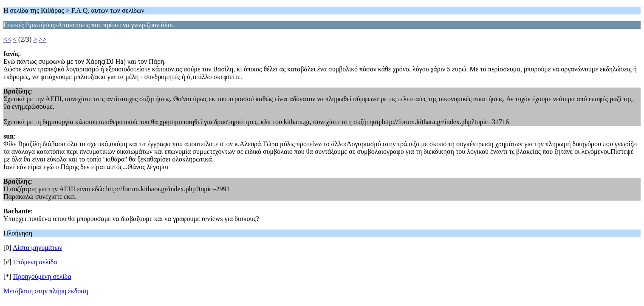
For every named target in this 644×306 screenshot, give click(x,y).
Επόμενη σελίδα (35, 262)
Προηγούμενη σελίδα (42, 276)
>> (42, 39)
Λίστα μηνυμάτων (38, 248)
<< (7, 39)
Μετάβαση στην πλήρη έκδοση (46, 291)
